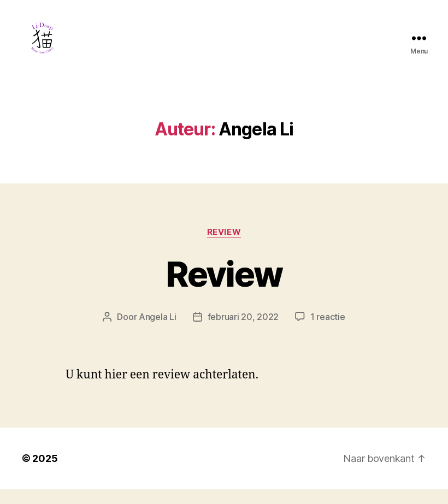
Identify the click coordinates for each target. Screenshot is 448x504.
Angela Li (158, 331)
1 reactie (328, 331)
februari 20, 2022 (243, 331)
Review (224, 246)
